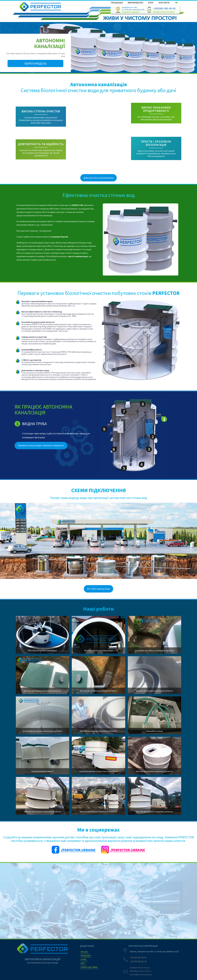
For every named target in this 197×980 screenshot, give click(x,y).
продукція (85, 956)
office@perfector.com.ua (140, 971)
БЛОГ (83, 963)
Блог (151, 3)
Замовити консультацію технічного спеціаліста (41, 458)
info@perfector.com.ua (140, 968)
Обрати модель (35, 63)
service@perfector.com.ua (141, 974)
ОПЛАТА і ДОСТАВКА (89, 967)
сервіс (84, 960)
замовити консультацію (164, 12)
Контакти (164, 3)
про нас (84, 952)
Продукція (117, 3)
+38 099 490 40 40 (138, 961)
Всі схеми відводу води (99, 601)
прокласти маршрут (131, 12)
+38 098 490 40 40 (138, 958)
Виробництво (136, 3)
